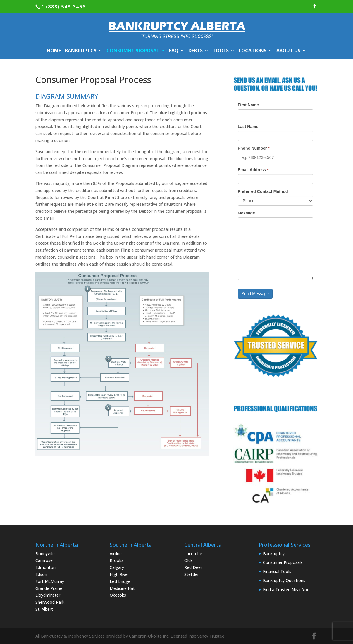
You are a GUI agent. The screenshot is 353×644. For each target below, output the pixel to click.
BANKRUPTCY (81, 51)
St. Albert (44, 609)
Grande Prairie (49, 588)
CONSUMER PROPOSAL (133, 51)
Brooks (117, 560)
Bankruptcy (274, 554)
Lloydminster (48, 595)
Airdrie (116, 554)
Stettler (192, 574)
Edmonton (45, 567)
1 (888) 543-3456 (63, 7)
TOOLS (221, 51)
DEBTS (196, 51)
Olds (188, 560)
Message (246, 213)
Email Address (253, 170)
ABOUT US (288, 51)
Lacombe (193, 554)
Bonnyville (45, 554)
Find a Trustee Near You (286, 590)
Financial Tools (277, 571)
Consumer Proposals (283, 562)
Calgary (117, 567)
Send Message (255, 294)
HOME (54, 51)
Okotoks (118, 595)
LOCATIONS (253, 51)
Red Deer (193, 567)
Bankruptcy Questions (284, 580)
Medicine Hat (122, 588)
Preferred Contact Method (263, 191)
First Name (248, 105)
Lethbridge (120, 581)
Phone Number (254, 148)
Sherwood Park (50, 602)
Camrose (44, 560)
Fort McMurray (50, 581)
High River (119, 574)
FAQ (174, 51)
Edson (41, 574)
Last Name (248, 127)
